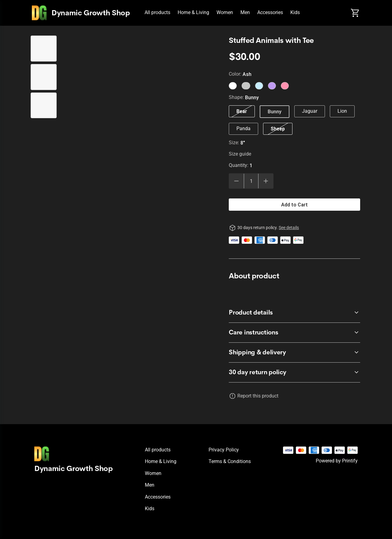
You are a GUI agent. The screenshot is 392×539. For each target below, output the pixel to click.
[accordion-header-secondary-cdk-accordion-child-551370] (294, 372)
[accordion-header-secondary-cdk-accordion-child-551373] (294, 352)
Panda (243, 128)
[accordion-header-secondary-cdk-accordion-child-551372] (294, 333)
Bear (242, 111)
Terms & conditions (230, 461)
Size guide (240, 154)
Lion (342, 111)
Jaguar (310, 111)
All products (157, 12)
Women (225, 12)
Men (245, 12)
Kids (295, 12)
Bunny (275, 111)
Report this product (258, 396)
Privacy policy (224, 450)
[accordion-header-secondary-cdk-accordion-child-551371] (294, 313)
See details (289, 228)
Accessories (270, 12)
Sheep (278, 129)
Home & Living (193, 12)
